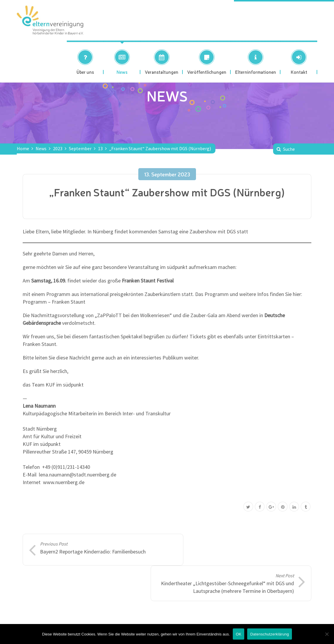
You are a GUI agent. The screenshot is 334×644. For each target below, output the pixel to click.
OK (239, 634)
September (80, 148)
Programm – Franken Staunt (54, 302)
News (41, 148)
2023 (58, 148)
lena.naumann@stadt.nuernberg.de (78, 475)
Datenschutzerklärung (269, 634)
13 (100, 148)
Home (23, 148)
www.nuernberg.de (64, 482)
